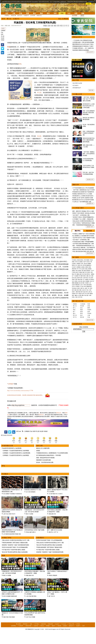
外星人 (74, 346)
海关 (73, 339)
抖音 (55, 525)
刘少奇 (83, 342)
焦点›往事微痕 (63, 19)
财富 (81, 328)
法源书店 (36, 637)
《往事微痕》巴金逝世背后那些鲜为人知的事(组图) (16, 464)
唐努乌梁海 (89, 333)
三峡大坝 (85, 312)
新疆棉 (89, 312)
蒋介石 (91, 340)
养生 (81, 346)
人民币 (84, 326)
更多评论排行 (90, 302)
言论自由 (74, 337)
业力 (27, 503)
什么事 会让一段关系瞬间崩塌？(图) (82, 250)
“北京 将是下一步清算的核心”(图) (81, 264)
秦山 (74, 362)
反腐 (80, 323)
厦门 (50, 607)
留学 (91, 337)
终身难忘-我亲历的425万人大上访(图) (82, 242)
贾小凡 (75, 354)
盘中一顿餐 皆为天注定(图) (55, 541)
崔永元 (77, 321)
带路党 (50, 586)
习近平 (85, 310)
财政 (79, 328)
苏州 (4, 607)
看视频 (48, 637)
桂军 (82, 340)
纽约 (48, 13)
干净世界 (21, 637)
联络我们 (25, 635)
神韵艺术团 (28, 637)
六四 (91, 310)
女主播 (78, 337)
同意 (89, 4)
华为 (75, 323)
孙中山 (87, 340)
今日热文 (5, 485)
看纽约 (54, 637)
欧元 (87, 326)
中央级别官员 (19, 505)
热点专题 (76, 129)
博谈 (41, 13)
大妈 (79, 330)
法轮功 (74, 333)
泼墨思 (38, 462)
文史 (62, 13)
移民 (86, 337)
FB (80, 324)
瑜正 (81, 364)
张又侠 (88, 310)
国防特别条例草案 (10, 545)
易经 (73, 344)
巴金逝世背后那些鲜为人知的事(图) (12, 459)
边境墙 (79, 319)
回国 (80, 339)
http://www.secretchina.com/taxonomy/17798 (20, 402)
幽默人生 (77, 344)
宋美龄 (74, 342)
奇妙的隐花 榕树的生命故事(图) (81, 50)
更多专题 (91, 139)
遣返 (75, 339)
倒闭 (33, 607)
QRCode (19, 442)
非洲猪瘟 (87, 330)
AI (29, 525)
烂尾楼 (33, 628)
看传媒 (59, 637)
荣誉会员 (59, 424)
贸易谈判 (88, 319)
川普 (85, 309)
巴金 (2, 32)
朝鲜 (82, 324)
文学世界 (33, 16)
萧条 (35, 607)
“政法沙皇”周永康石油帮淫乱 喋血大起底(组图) (15, 563)
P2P (93, 330)
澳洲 (77, 340)
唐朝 (50, 543)
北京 (73, 330)
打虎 (83, 323)
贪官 (92, 321)
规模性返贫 (14, 607)
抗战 (84, 340)
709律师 (87, 332)
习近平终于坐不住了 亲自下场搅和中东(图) (84, 286)
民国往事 (13, 16)
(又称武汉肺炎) (80, 309)
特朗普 (88, 309)
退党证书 (71, 637)
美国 (28, 13)
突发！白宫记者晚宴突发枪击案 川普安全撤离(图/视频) (89, 161)
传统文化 (39, 16)
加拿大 (85, 324)
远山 (81, 356)
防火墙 (80, 332)
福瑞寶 (65, 637)
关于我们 (37, 635)
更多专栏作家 (90, 369)
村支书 (14, 525)
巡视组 (7, 505)
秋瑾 (2, 34)
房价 (81, 330)
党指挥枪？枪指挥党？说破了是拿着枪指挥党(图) (15, 556)
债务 (92, 324)
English (57, 635)
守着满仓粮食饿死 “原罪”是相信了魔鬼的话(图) (15, 554)
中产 (84, 328)
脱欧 (88, 324)
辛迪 (89, 366)
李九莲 (3, 36)
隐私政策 (51, 635)
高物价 (13, 628)
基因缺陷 (33, 503)
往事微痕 (3, 31)
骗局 (31, 543)
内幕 (83, 321)
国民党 (87, 316)
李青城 (89, 362)
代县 (7, 525)
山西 (4, 525)
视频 (83, 13)
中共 (80, 317)
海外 (91, 339)
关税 (76, 319)
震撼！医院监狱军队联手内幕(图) (45, 469)
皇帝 (88, 342)
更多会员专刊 (90, 52)
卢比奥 (91, 309)
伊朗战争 (55, 586)
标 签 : (3, 28)
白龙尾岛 (77, 335)
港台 (34, 13)
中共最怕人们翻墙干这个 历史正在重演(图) (84, 282)
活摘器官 (79, 312)
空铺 (7, 628)
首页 (7, 13)
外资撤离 (8, 607)
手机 (85, 344)
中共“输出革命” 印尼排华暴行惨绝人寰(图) (13, 561)
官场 (21, 13)
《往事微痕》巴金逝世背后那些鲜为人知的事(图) (15, 466)
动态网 (78, 637)
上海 (27, 607)
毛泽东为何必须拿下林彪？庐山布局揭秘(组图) (15, 558)
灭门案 (50, 505)
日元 (90, 326)
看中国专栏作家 (78, 350)
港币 (92, 326)
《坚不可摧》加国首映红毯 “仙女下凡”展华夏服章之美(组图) (89, 148)
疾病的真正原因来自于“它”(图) (33, 501)
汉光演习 (74, 316)
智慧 (80, 344)
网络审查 (77, 333)
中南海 (80, 321)
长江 (76, 314)
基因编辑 (76, 332)
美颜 (50, 525)
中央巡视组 (12, 505)
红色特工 (61, 505)
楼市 (76, 328)
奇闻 (76, 13)
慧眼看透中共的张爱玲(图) (44, 471)
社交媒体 (76, 324)
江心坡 (81, 335)
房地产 (74, 328)
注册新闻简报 (77, 373)
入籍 (83, 339)
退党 (90, 316)
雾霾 (73, 332)
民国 (79, 340)
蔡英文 (93, 328)
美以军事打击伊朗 (77, 132)
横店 (27, 525)
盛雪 (81, 360)
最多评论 (78, 279)
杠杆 (73, 326)
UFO (78, 317)
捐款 (31, 635)
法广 (73, 324)
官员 (4, 505)
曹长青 (82, 366)
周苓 (74, 358)
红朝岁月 (26, 16)
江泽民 (74, 321)
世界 (55, 13)
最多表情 (89, 279)
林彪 (80, 342)
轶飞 (74, 356)
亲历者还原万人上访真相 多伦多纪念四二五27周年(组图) (89, 154)
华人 (84, 337)
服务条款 (44, 635)
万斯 (82, 319)
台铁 (82, 312)
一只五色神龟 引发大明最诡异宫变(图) (82, 40)
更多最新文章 (90, 252)
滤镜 (52, 525)
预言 (88, 344)
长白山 (74, 335)
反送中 (89, 321)
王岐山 (86, 317)
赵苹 (89, 360)
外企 (30, 628)
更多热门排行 (90, 275)
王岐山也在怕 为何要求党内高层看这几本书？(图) (16, 551)
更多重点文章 (90, 228)
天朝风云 (7, 16)
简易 (89, 353)
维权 (83, 332)
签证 (78, 339)
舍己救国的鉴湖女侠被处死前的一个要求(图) (49, 466)
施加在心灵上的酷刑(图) (43, 459)
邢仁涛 (75, 364)
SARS (85, 335)
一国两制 (92, 323)
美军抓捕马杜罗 (77, 136)
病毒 (73, 310)
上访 (90, 332)
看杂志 (42, 637)
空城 (30, 607)
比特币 (78, 326)
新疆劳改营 (89, 335)
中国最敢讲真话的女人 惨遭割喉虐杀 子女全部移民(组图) (52, 464)
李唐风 (89, 358)
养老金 (28, 543)
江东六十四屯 (83, 333)
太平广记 (56, 543)
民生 (88, 339)
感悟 (83, 344)
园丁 (74, 360)
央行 (90, 324)
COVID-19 (77, 310)
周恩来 (54, 505)
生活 (69, 13)
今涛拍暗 (83, 353)
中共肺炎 (74, 309)
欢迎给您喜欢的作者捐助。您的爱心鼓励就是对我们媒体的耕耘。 (25, 406)
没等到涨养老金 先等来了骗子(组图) (34, 541)
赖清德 (90, 317)
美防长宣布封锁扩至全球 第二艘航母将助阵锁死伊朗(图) (89, 189)
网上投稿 (19, 635)
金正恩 (83, 317)
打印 (58, 26)
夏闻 (89, 356)
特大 (61, 26)
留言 (55, 26)
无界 (83, 637)
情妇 (73, 323)
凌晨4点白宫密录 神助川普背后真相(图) (83, 298)
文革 (79, 346)
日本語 (78, 635)
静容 (81, 362)
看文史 (9, 19)
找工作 (53, 607)
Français (64, 635)
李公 (52, 543)
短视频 (31, 525)
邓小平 (77, 342)
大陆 (14, 13)
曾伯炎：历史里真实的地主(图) (45, 473)
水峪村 (10, 525)
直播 (33, 543)
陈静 (81, 358)
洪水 (81, 314)
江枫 (89, 364)
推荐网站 (14, 637)
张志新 (3, 38)
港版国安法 (89, 314)
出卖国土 (74, 312)
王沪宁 (93, 319)
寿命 (76, 346)
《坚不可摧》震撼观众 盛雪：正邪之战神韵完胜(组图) (89, 202)
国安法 (74, 314)
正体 (49, 26)
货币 (81, 326)
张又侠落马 (75, 134)
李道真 (82, 354)
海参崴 (87, 328)
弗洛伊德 (74, 317)
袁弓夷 (84, 314)
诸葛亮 (91, 342)
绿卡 (85, 339)
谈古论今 (20, 16)
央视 (81, 337)
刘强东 (76, 330)
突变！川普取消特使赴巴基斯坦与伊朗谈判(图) (89, 182)
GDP (27, 628)
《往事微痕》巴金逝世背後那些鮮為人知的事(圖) (15, 462)
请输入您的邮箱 (84, 376)
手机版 (45, 26)
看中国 (14, 7)
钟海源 (3, 40)
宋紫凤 (75, 353)
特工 (57, 505)
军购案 (17, 545)
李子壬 (75, 366)
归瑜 (89, 354)
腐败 (78, 323)
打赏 (52, 26)
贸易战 (81, 310)
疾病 (30, 503)
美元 (75, 326)
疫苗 (79, 314)
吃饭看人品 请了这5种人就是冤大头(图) (83, 246)
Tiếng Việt (71, 635)
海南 (4, 628)
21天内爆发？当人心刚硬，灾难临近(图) (83, 268)
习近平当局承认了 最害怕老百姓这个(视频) (84, 272)
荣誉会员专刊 (77, 37)
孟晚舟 (74, 319)
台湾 (4, 545)
